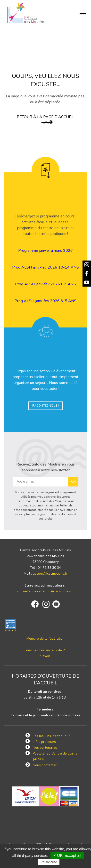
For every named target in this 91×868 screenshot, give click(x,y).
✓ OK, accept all (67, 855)
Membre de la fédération (45, 639)
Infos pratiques (44, 742)
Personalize (49, 862)
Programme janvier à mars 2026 (45, 251)
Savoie (45, 656)
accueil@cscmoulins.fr (50, 574)
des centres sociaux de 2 (45, 650)
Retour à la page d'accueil (46, 117)
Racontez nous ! (45, 406)
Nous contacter (45, 765)
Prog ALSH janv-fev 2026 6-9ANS (45, 284)
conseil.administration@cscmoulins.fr (45, 591)
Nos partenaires (45, 748)
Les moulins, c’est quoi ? (51, 736)
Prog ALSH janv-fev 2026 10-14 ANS (45, 267)
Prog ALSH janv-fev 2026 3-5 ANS (45, 301)
